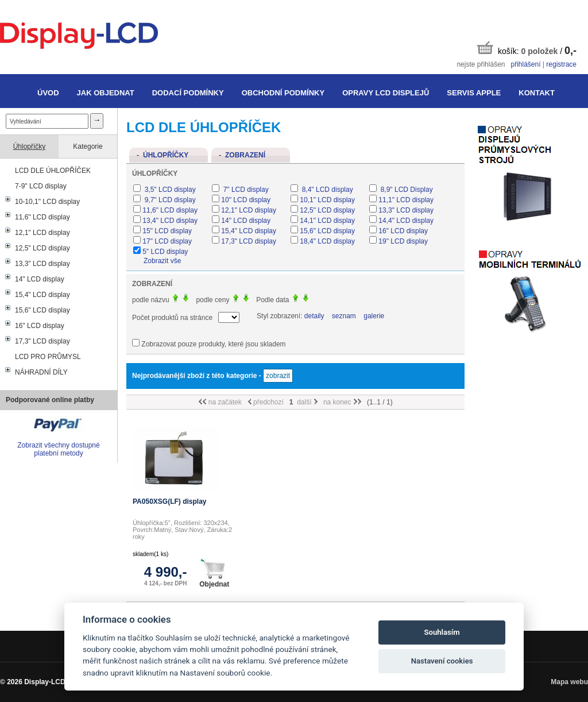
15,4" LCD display (42, 295)
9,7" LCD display (169, 200)
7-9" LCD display (41, 186)
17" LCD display (167, 241)
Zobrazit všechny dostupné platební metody (58, 449)
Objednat (214, 573)
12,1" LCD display (42, 233)
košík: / (527, 49)
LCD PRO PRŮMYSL (48, 357)
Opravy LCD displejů (386, 93)
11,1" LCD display (406, 200)
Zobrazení (245, 155)
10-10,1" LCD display (47, 202)
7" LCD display (245, 190)
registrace (561, 64)
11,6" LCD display (42, 217)
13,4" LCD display (170, 221)
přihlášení (525, 64)
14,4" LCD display (406, 221)
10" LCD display (246, 200)
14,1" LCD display (327, 221)
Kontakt (537, 93)
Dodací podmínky (188, 93)
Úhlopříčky (30, 146)
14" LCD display (40, 279)
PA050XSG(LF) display (169, 502)
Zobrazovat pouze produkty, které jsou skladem (213, 344)
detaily (314, 316)
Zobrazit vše (162, 261)
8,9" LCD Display (405, 190)
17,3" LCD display (42, 341)
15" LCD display (167, 231)
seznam (344, 316)
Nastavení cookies (442, 661)
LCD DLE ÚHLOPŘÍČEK (53, 171)
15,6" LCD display (42, 310)
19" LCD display (403, 241)
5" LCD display (165, 252)
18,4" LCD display (327, 241)
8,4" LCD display (326, 190)
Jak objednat (106, 93)
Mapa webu (569, 682)
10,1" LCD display (327, 200)
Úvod (48, 93)
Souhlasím (442, 632)
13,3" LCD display (42, 264)
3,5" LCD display (169, 190)
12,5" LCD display (42, 248)
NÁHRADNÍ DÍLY (41, 372)
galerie (374, 316)
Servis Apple (474, 93)
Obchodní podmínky (283, 93)
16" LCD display (40, 326)
